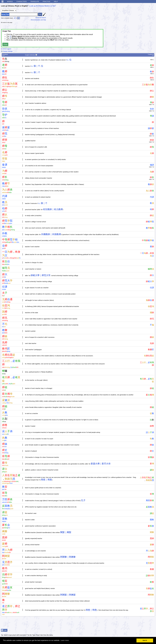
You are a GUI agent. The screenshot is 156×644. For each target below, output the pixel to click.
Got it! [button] (145, 640)
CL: (68, 60)
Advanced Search (41, 18)
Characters (21, 1)
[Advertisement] (140, 16)
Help (56, 1)
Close (5, 44)
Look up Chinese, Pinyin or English (14, 6)
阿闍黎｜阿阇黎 (68, 557)
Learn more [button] (65, 640)
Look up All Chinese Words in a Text (43, 6)
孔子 (83, 500)
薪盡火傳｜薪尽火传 (101, 464)
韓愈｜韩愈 (46, 480)
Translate (35, 1)
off (15, 18)
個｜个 (37, 66)
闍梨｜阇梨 (66, 532)
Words (10, 1)
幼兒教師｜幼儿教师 (53, 209)
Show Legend (6, 49)
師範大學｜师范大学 (41, 275)
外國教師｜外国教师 (51, 234)
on (18, 18)
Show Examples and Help (38, 20)
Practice (46, 1)
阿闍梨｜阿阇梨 (68, 595)
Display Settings (7, 51)
